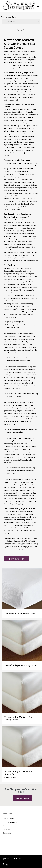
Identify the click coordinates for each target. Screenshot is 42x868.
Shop (10, 30)
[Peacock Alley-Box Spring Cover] (22, 640)
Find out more (22, 798)
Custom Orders (8, 819)
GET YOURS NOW (17, 559)
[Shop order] (21, 21)
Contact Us (7, 833)
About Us (6, 829)
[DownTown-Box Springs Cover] (22, 589)
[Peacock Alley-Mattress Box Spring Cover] (22, 692)
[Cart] (33, 6)
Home (3, 30)
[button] (38, 6)
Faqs (4, 826)
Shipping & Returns (10, 822)
